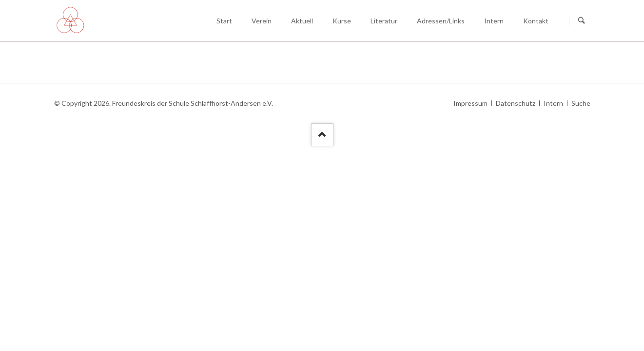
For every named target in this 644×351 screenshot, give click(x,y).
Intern (553, 103)
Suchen (582, 21)
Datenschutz (516, 103)
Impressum (470, 103)
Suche (581, 103)
